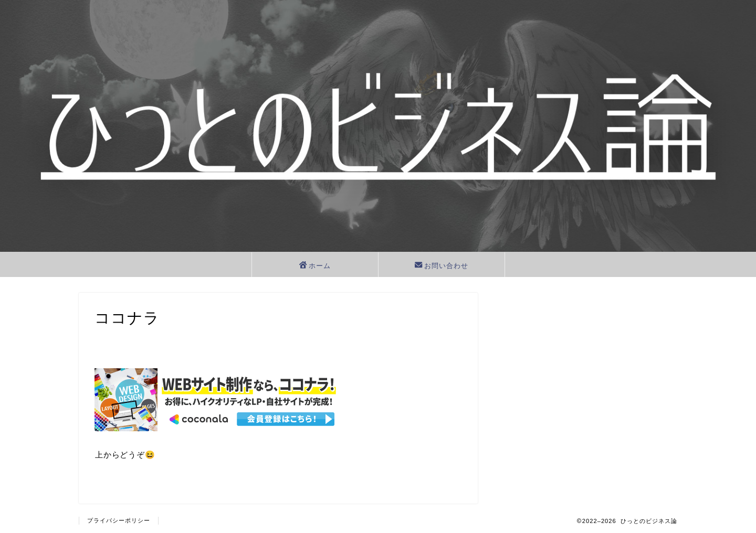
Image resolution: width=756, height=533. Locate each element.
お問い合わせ (442, 266)
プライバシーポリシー (119, 520)
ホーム (315, 266)
